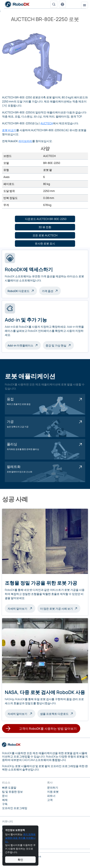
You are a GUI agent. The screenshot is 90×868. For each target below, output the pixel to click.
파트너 (51, 796)
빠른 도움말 (9, 788)
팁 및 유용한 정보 (12, 792)
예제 (5, 800)
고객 (50, 800)
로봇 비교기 (9, 130)
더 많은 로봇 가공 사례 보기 (56, 609)
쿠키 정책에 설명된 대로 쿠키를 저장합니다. (20, 838)
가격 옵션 (48, 291)
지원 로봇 (53, 792)
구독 (5, 804)
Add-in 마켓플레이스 (20, 345)
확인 (20, 860)
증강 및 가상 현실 (56, 345)
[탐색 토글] (85, 5)
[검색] (54, 4)
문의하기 (53, 788)
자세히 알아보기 (21, 608)
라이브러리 (25, 141)
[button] (62, 4)
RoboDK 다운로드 (19, 291)
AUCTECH (47, 123)
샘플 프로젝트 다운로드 (54, 714)
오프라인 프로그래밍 (15, 808)
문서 (5, 796)
